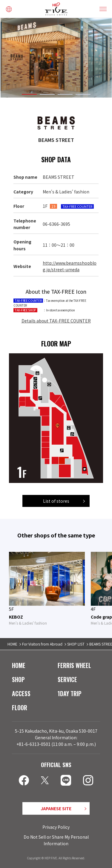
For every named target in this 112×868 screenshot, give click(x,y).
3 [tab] (65, 94)
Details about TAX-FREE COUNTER (56, 320)
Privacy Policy (56, 827)
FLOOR (20, 707)
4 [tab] (83, 94)
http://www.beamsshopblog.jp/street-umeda (70, 266)
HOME (12, 644)
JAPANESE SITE (56, 808)
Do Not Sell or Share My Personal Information (56, 840)
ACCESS (21, 693)
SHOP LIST (76, 644)
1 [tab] (29, 94)
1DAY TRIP (70, 693)
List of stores (56, 501)
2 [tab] (47, 94)
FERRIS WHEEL (74, 665)
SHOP (18, 679)
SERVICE (67, 679)
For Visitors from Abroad (42, 644)
